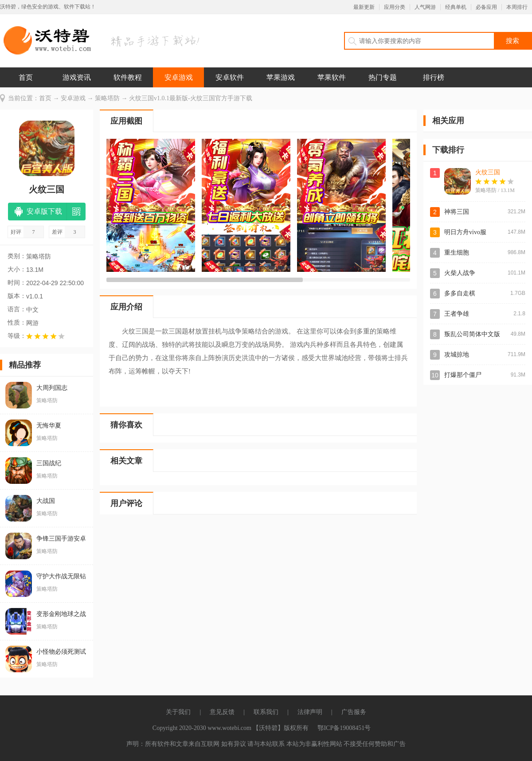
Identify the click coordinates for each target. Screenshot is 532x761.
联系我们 (266, 712)
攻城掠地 (457, 355)
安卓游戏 (179, 77)
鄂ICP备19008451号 (344, 728)
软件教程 (128, 77)
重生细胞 (457, 253)
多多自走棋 (460, 293)
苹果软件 (332, 77)
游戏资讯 (77, 77)
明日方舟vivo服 (465, 232)
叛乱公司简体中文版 (472, 334)
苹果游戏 (281, 77)
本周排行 (517, 7)
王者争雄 (457, 314)
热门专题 (383, 77)
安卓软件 (230, 77)
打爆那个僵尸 (463, 375)
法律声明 (310, 712)
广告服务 (354, 712)
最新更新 (364, 7)
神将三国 (457, 212)
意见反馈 (222, 712)
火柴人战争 (460, 273)
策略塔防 (107, 98)
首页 (26, 77)
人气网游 (425, 7)
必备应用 (486, 7)
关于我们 (178, 712)
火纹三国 (488, 172)
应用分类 (395, 7)
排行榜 (434, 77)
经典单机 (456, 7)
